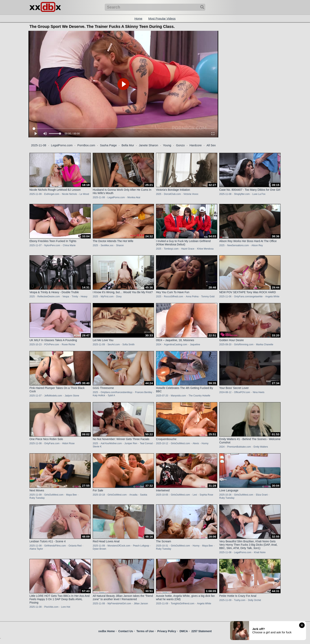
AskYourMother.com (111, 443)
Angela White (272, 297)
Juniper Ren (131, 443)
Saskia (144, 495)
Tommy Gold (208, 297)
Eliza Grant (262, 495)
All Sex (211, 145)
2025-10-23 (35, 345)
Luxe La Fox (259, 194)
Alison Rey (257, 245)
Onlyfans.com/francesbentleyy (117, 392)
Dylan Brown (99, 549)
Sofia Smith (128, 345)
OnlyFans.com (52, 443)
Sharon (120, 245)
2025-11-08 (39, 145)
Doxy (119, 297)
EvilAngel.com (52, 194)
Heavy (84, 297)
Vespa (66, 297)
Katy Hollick (99, 395)
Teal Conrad (146, 443)
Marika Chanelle (265, 345)
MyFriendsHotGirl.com (119, 604)
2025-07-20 (162, 396)
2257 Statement (202, 631)
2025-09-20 (225, 345)
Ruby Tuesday (37, 498)
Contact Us (126, 631)
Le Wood (84, 194)
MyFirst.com (107, 297)
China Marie (69, 245)
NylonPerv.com (52, 245)
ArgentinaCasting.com (176, 345)
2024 (159, 345)
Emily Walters (261, 447)
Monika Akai (134, 197)
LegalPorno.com (62, 145)
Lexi (195, 495)
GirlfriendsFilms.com (55, 546)
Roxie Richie (68, 345)
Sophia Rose (207, 495)
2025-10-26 (225, 495)
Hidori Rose (68, 443)
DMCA (184, 631)
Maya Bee (71, 495)
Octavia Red (75, 546)
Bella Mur (128, 145)
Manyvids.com (178, 396)
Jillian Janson (141, 604)
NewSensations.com (238, 245)
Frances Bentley (144, 392)
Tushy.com (240, 600)
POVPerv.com (52, 345)
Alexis (196, 443)
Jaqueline (195, 345)
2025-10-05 (162, 495)
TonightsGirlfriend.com (183, 604)
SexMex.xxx (107, 245)
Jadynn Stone (72, 396)
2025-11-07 (35, 245)
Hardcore (196, 145)
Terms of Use (145, 631)
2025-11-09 (35, 194)
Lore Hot (66, 607)
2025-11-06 (225, 297)
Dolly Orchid (254, 600)
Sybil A (111, 395)
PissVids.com (51, 607)
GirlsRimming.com (244, 345)
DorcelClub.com (172, 194)
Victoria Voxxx (191, 194)
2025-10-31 (162, 546)
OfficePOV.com (242, 392)
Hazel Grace (188, 249)
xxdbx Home (106, 631)
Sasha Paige (108, 145)
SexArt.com (114, 345)
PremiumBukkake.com (239, 447)
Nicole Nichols (69, 194)
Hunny (205, 443)
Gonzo (180, 145)
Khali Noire (260, 552)
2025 (159, 194)
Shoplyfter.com (242, 194)
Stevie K (97, 447)
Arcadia (133, 495)
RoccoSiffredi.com (173, 297)
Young (167, 145)
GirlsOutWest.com (180, 443)
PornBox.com (86, 145)
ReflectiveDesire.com (49, 297)
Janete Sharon (148, 145)
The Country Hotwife (199, 396)
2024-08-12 (225, 392)
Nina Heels (258, 392)
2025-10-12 (162, 443)
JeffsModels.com (53, 396)
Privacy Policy (167, 631)
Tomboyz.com (171, 249)
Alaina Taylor (36, 549)
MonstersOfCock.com (119, 546)
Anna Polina (192, 297)
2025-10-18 (99, 495)
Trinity (75, 297)
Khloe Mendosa (205, 249)
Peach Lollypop (141, 546)
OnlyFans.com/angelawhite (248, 297)
